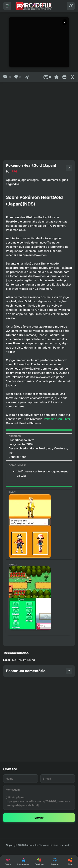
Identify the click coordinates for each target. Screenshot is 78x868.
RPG (14, 171)
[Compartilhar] (27, 77)
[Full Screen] (72, 77)
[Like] (17, 77)
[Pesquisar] (71, 6)
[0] (7, 77)
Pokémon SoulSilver (57, 419)
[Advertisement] (39, 119)
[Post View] (47, 77)
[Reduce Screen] (64, 77)
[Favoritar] (56, 77)
